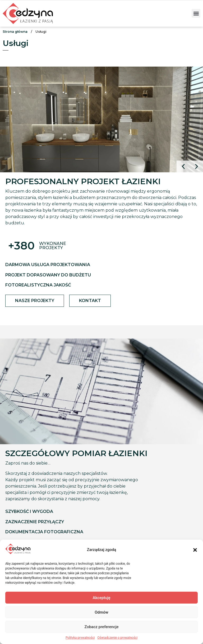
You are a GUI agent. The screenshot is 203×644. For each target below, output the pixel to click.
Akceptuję (101, 598)
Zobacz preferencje (102, 627)
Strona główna (15, 32)
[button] (195, 550)
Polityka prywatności (80, 638)
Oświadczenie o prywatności (117, 638)
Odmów (101, 612)
